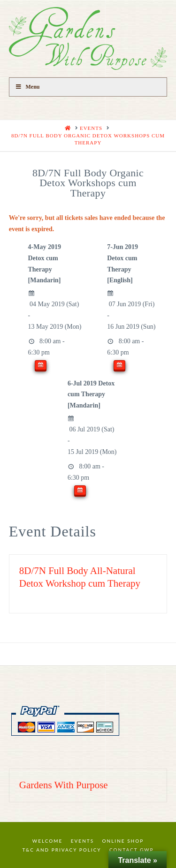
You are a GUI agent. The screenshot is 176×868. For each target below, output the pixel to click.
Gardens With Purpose (64, 785)
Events (82, 841)
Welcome (48, 841)
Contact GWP (131, 850)
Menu (27, 87)
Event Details (53, 531)
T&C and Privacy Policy (61, 850)
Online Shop (123, 841)
